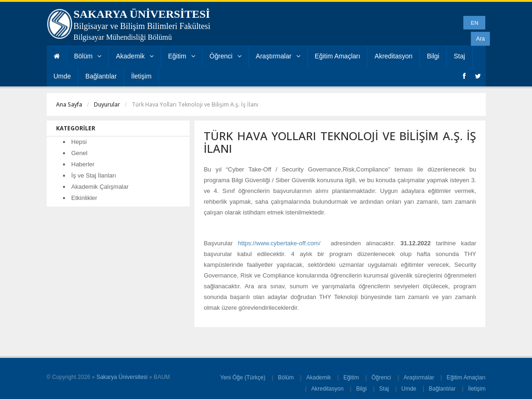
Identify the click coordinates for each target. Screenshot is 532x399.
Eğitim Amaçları (337, 56)
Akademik (135, 56)
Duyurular (107, 104)
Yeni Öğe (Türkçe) (243, 378)
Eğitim (182, 56)
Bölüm (88, 56)
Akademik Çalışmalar (100, 187)
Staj (459, 56)
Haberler (83, 164)
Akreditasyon (394, 56)
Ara (480, 39)
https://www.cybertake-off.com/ (279, 243)
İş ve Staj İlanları (94, 175)
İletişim (142, 76)
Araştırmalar (278, 56)
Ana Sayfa (69, 104)
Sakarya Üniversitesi (122, 377)
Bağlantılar (101, 76)
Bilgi (433, 56)
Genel (80, 153)
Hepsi (79, 142)
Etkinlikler (85, 198)
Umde (62, 76)
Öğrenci (226, 56)
